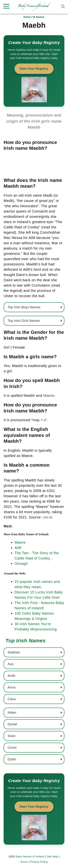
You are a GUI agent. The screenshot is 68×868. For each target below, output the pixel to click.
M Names (39, 17)
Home (27, 17)
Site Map (52, 856)
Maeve (49, 396)
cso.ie (48, 517)
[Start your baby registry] (34, 71)
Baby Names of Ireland (30, 856)
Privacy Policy (39, 862)
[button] (63, 6)
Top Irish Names (25, 641)
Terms (24, 862)
